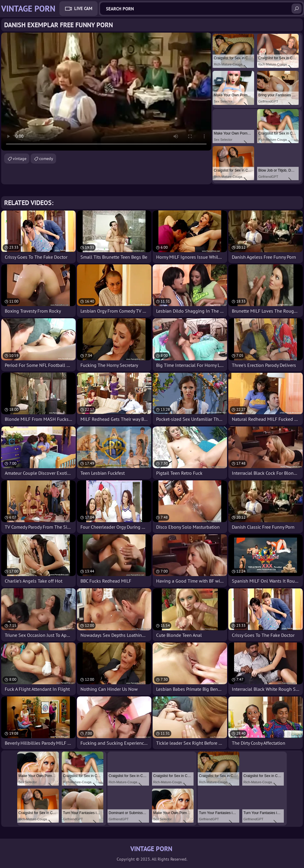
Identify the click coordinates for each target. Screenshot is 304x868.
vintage (20, 159)
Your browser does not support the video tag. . (106, 92)
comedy (46, 159)
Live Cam (83, 8)
